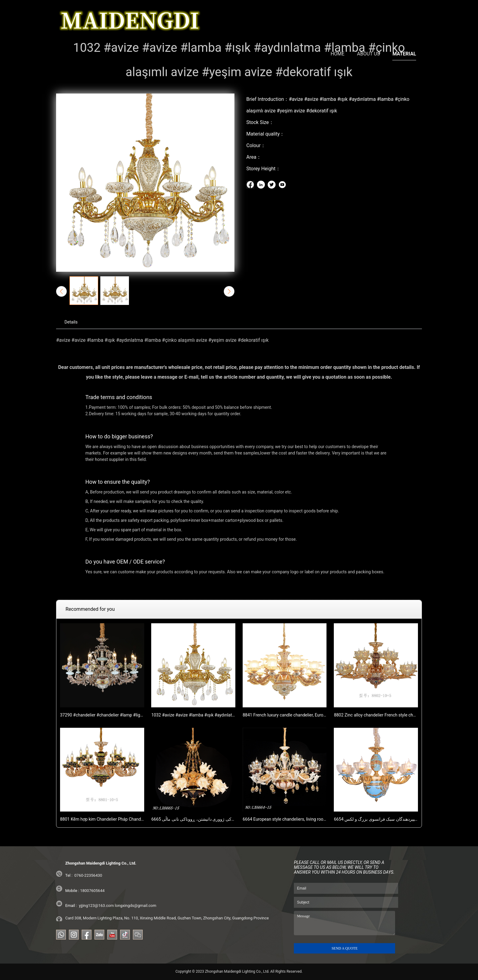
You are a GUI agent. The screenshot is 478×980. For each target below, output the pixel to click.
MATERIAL (404, 17)
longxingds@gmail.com (136, 906)
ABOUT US (368, 17)
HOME (337, 17)
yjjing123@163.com (96, 906)
